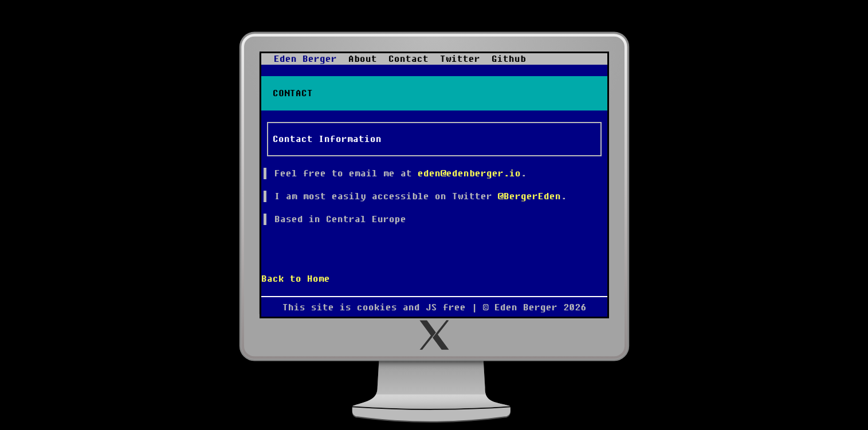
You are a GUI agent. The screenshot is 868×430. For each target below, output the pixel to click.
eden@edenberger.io (469, 173)
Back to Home (296, 279)
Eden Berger (305, 59)
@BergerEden (529, 196)
